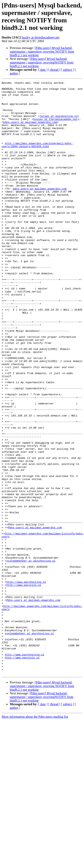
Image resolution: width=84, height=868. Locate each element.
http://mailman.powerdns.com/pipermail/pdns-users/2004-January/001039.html (37, 158)
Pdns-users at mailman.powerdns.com (35, 617)
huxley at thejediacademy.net (41, 37)
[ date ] (43, 70)
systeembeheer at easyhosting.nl (31, 657)
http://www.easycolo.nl (24, 686)
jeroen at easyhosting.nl (59, 123)
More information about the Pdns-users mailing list (35, 835)
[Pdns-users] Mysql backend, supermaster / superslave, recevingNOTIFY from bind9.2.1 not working (42, 62)
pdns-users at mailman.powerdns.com (30, 130)
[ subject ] (68, 70)
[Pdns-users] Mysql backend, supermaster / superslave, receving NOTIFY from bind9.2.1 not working (42, 52)
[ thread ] (54, 70)
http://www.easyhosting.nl (26, 682)
